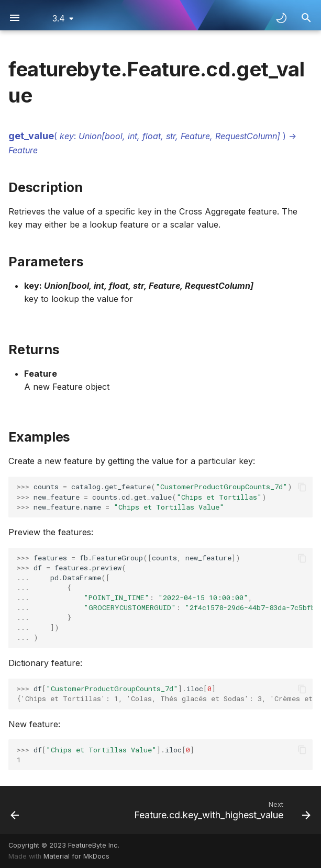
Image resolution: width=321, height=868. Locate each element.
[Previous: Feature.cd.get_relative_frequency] (15, 810)
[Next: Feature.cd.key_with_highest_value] (221, 810)
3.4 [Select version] (59, 18)
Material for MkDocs (76, 856)
